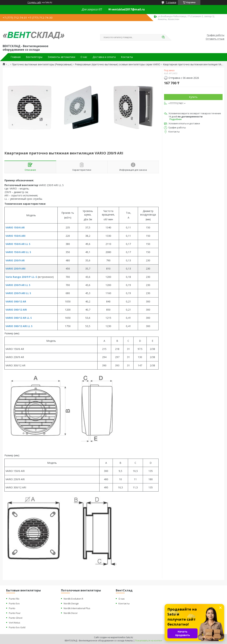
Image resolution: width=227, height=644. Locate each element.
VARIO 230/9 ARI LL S (18, 293)
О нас (84, 57)
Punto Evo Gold (17, 627)
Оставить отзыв (215, 39)
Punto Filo (14, 599)
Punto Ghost (16, 618)
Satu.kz (130, 637)
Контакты (127, 57)
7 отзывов (171, 2)
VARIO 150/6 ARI (15, 236)
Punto (12, 608)
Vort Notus (15, 623)
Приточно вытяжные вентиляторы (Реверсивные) (42, 64)
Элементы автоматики (61, 57)
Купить (193, 97)
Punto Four (15, 613)
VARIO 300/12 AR (16, 301)
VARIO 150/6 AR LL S (18, 244)
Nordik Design (71, 603)
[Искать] (163, 37)
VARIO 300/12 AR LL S (19, 318)
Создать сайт (34, 2)
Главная (16, 57)
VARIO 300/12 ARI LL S (19, 326)
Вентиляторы (34, 57)
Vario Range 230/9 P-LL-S (21, 277)
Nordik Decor (71, 613)
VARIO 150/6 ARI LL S (18, 252)
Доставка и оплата (104, 57)
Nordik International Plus (77, 608)
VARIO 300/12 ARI (16, 310)
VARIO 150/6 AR (15, 227)
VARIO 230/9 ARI (15, 269)
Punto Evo (14, 603)
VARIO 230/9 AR (15, 260)
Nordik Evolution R (73, 599)
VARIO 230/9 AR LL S (18, 285)
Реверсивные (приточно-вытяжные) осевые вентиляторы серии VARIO (118, 64)
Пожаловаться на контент (149, 641)
